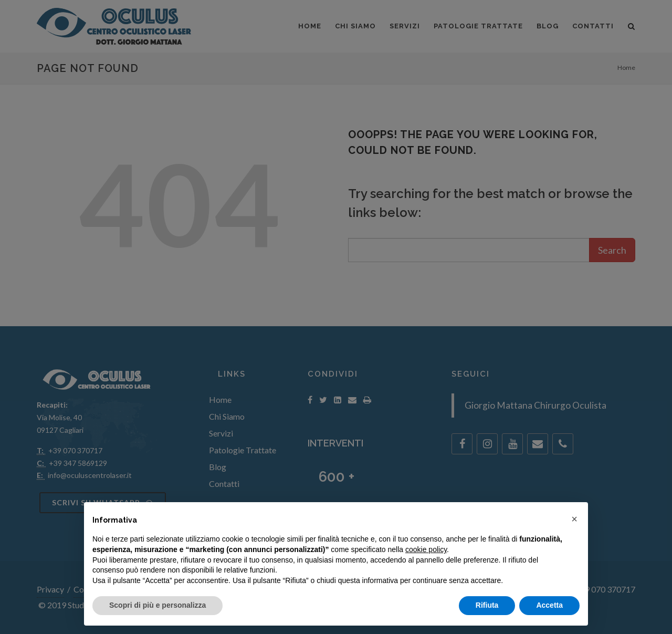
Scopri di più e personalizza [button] (157, 605)
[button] (574, 519)
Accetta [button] (549, 605)
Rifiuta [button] (487, 605)
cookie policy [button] (426, 549)
